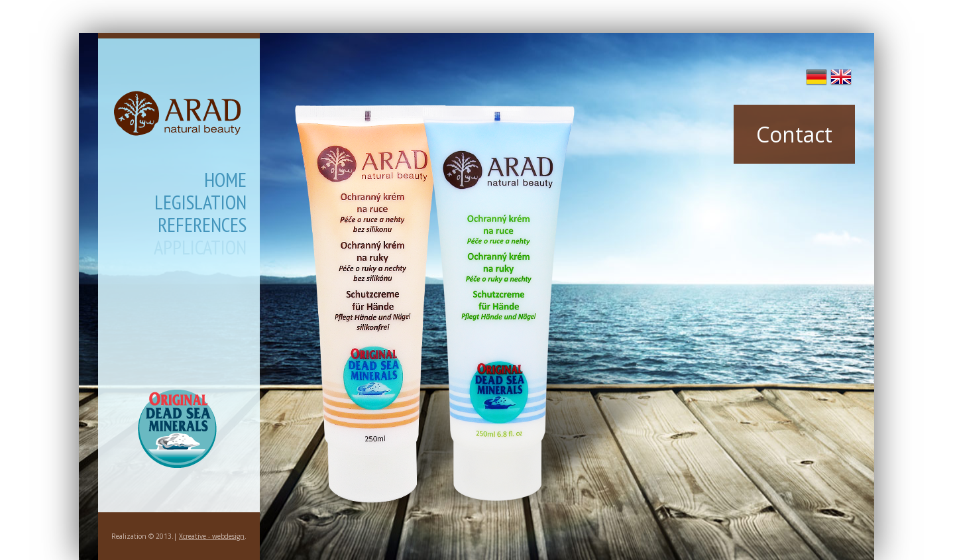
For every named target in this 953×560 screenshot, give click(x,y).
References (202, 227)
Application (200, 249)
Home (225, 182)
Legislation (200, 204)
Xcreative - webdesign (212, 536)
